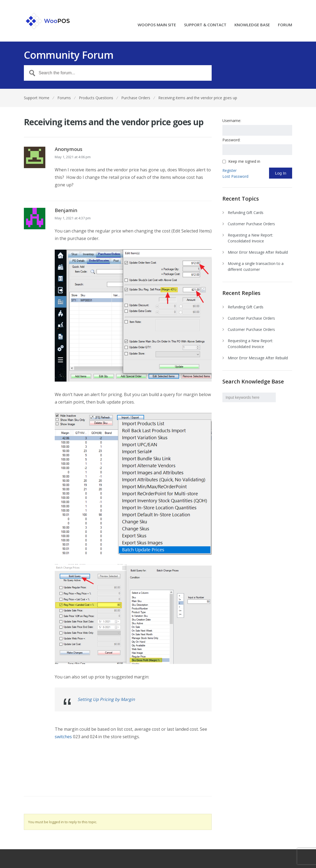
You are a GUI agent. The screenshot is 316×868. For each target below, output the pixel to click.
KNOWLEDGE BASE (252, 25)
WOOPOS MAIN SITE (157, 25)
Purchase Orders (136, 98)
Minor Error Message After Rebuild (258, 252)
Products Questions (96, 98)
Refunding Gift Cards (246, 213)
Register (229, 170)
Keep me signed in (244, 161)
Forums (64, 98)
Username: (232, 121)
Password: (231, 140)
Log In (281, 173)
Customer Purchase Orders (251, 224)
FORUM (285, 25)
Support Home (37, 98)
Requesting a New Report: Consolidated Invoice (250, 238)
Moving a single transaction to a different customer (256, 266)
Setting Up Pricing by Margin (106, 699)
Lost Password (235, 176)
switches (63, 737)
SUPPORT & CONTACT (205, 25)
